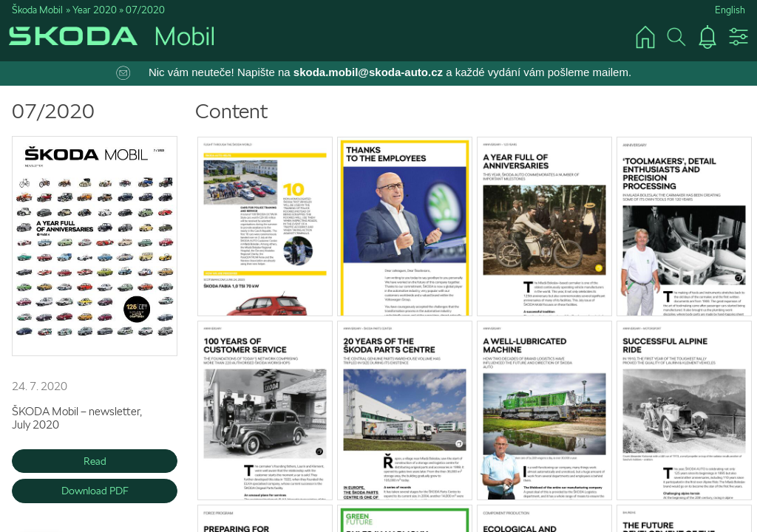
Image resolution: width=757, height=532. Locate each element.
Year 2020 (95, 10)
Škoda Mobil (37, 10)
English (730, 10)
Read (95, 461)
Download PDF (95, 491)
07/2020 (145, 10)
